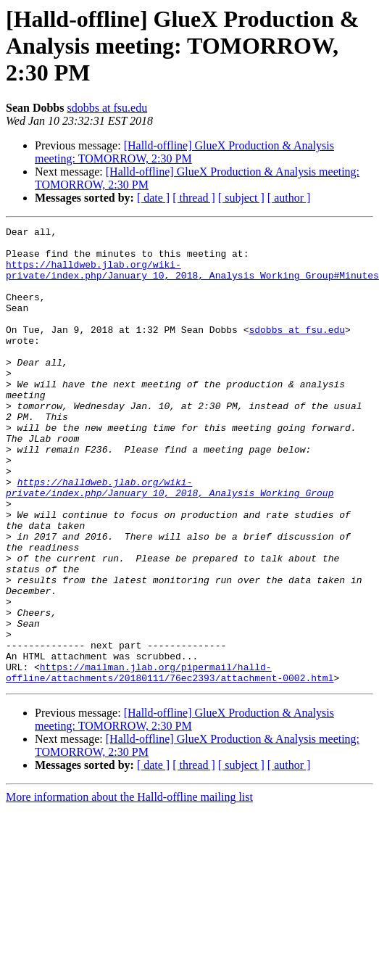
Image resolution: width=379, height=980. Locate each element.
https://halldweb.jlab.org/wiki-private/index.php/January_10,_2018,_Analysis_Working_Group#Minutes (192, 279)
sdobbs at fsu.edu (107, 108)
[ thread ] (194, 198)
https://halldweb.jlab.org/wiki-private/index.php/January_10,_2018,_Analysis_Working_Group (170, 540)
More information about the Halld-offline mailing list (129, 888)
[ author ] (289, 198)
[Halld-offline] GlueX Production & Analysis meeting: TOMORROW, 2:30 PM (184, 152)
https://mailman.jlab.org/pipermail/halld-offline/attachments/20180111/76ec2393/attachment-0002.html (170, 762)
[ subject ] (241, 198)
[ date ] (153, 198)
